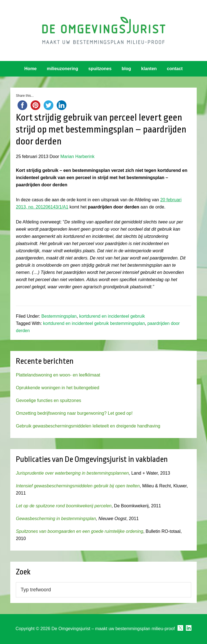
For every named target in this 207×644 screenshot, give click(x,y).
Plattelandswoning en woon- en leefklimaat (58, 375)
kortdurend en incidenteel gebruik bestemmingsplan (94, 323)
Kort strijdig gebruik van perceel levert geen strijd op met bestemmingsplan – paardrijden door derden (101, 129)
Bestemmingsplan (59, 316)
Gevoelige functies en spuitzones (48, 400)
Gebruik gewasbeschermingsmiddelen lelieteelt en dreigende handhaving (88, 426)
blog (126, 69)
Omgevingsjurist (103, 30)
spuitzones (100, 69)
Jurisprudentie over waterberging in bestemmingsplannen (72, 473)
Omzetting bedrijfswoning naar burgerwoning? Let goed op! (74, 413)
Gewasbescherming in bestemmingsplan (56, 519)
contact (175, 69)
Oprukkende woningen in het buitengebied (58, 388)
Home (31, 69)
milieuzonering (62, 69)
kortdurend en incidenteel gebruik (112, 316)
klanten (149, 69)
